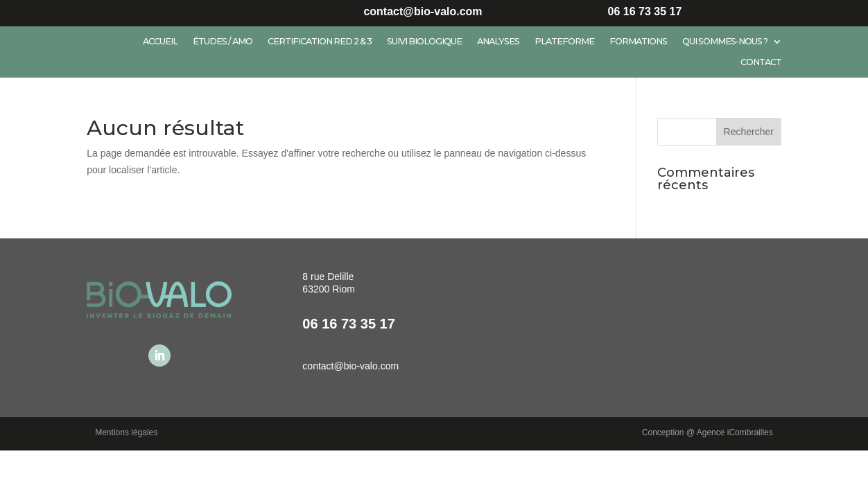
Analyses (498, 42)
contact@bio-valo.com (350, 366)
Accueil (160, 42)
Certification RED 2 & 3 (320, 42)
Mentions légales (126, 432)
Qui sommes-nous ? (725, 42)
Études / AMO (223, 42)
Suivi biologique (424, 42)
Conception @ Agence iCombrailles (708, 432)
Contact (761, 62)
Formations (638, 42)
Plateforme (564, 42)
